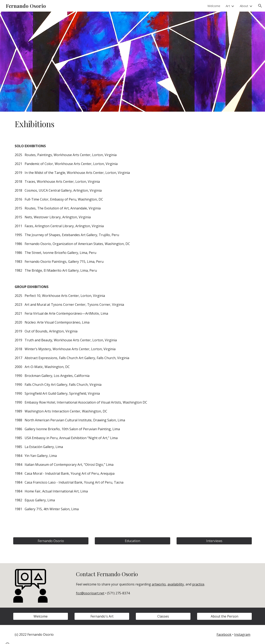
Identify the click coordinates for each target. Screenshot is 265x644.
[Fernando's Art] (102, 616)
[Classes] (163, 616)
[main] (132, 124)
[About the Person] (224, 616)
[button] (260, 6)
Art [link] (228, 6)
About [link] (244, 6)
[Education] (132, 541)
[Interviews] (214, 541)
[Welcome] (41, 616)
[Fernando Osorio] (51, 541)
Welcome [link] (214, 6)
